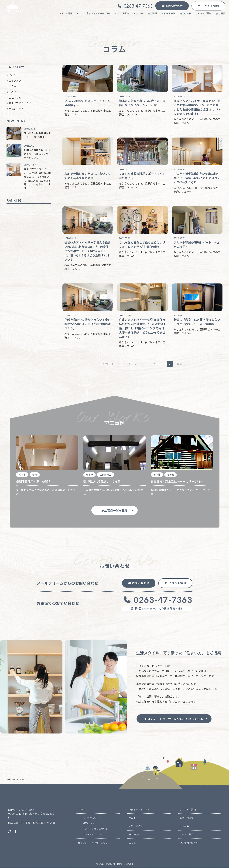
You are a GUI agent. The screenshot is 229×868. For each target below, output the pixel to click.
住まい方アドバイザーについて (94, 843)
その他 (13, 92)
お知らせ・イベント (139, 810)
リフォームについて (93, 835)
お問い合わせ (187, 818)
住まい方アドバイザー (21, 103)
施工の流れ (135, 835)
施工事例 (134, 818)
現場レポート (16, 109)
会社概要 (184, 826)
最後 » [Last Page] (181, 364)
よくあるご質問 (188, 810)
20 (155, 364)
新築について (89, 824)
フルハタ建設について (90, 818)
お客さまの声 (136, 826)
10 (148, 364)
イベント (14, 75)
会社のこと (15, 98)
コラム (13, 86)
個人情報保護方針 (189, 843)
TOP (81, 810)
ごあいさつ (15, 81)
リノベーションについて (95, 829)
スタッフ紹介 (187, 835)
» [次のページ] (170, 364)
